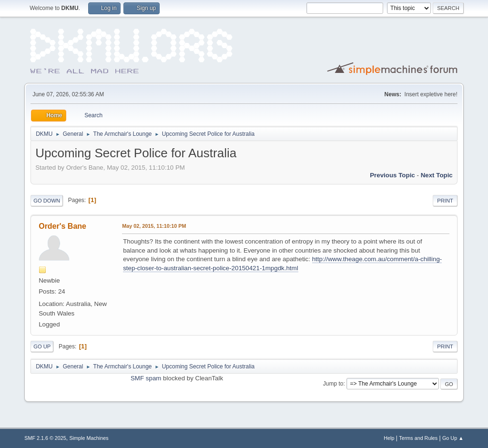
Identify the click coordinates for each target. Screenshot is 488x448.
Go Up (42, 346)
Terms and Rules (418, 438)
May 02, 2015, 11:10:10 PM (154, 226)
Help (389, 438)
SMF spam (146, 378)
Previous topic (392, 175)
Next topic (437, 175)
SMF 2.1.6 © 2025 (45, 438)
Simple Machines (89, 438)
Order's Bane (62, 226)
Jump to (333, 384)
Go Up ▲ (453, 438)
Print (445, 201)
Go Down (47, 201)
